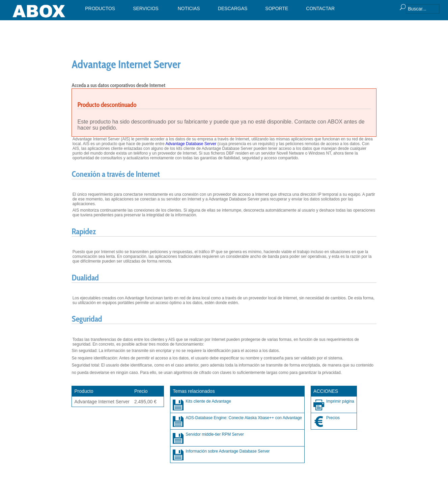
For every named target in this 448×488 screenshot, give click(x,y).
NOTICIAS (189, 8)
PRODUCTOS (100, 8)
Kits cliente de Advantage (208, 401)
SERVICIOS (146, 8)
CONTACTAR (320, 8)
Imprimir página (340, 401)
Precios (333, 418)
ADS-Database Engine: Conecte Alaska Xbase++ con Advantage (244, 418)
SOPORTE (277, 8)
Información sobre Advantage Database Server (228, 451)
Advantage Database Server (191, 144)
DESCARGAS (233, 8)
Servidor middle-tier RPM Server (215, 434)
